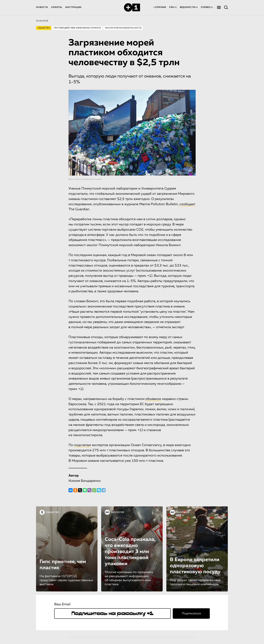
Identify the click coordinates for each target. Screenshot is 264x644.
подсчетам (82, 445)
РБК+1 (173, 7)
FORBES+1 (207, 7)
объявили (153, 399)
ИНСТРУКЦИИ (73, 7)
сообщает (187, 204)
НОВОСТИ (42, 7)
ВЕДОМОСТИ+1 (189, 7)
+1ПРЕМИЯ (160, 7)
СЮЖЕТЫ (57, 7)
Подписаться (191, 614)
